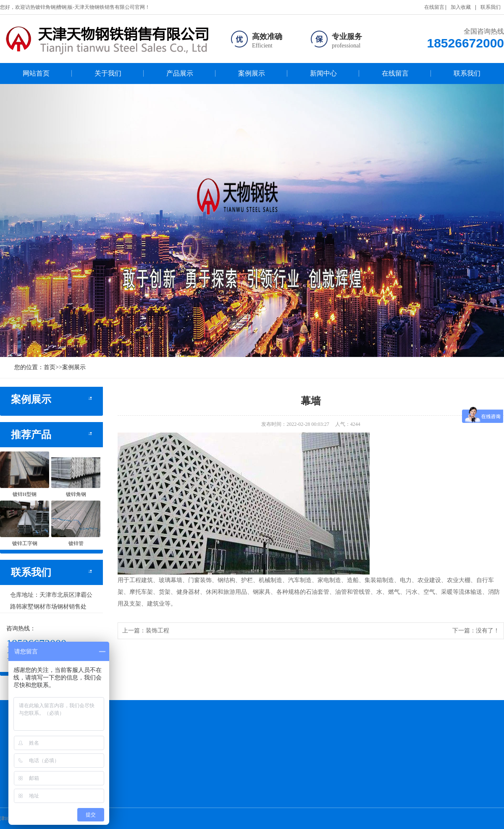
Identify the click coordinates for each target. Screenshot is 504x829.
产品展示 (180, 73)
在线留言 (434, 7)
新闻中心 (323, 73)
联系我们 (491, 7)
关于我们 (108, 73)
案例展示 (252, 73)
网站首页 (36, 73)
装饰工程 (157, 631)
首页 (50, 367)
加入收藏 (461, 7)
